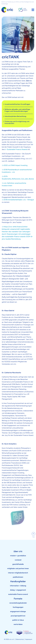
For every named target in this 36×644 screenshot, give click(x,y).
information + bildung (18, 586)
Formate (18, 599)
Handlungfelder (18, 581)
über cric (18, 551)
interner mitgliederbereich (18, 573)
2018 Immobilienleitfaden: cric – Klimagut (19, 200)
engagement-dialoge (18, 611)
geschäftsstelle (18, 564)
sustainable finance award (18, 594)
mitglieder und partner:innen (18, 568)
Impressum (29, 639)
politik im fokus (18, 620)
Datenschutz (20, 639)
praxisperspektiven (18, 616)
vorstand (18, 560)
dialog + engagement (18, 590)
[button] (33, 10)
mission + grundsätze (18, 556)
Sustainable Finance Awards (17, 149)
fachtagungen (18, 607)
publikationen (18, 577)
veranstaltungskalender (18, 603)
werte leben (18, 624)
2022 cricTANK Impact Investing (16, 165)
